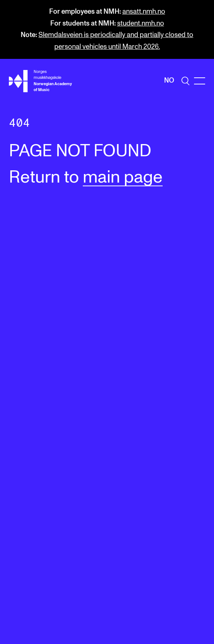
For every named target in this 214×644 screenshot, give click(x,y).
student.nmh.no (141, 24)
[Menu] (200, 81)
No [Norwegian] (169, 81)
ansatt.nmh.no (144, 12)
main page (123, 178)
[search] (186, 81)
